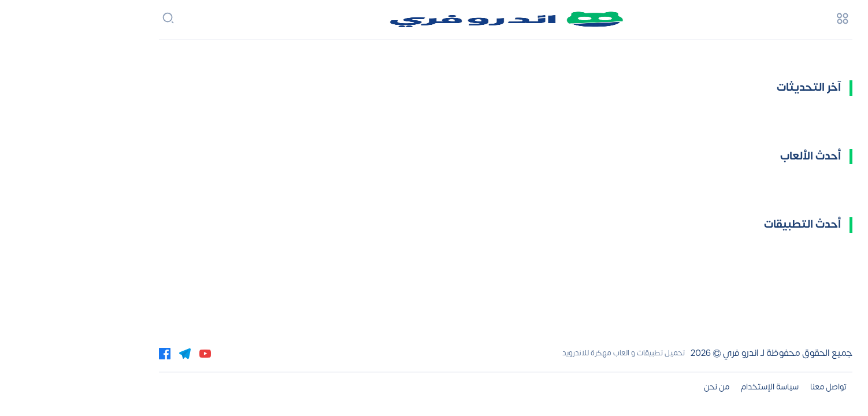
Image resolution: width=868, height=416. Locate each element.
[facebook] (93, 353)
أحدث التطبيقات (731, 224)
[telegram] (113, 353)
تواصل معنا (757, 387)
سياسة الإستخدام (698, 387)
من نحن (645, 387)
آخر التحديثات (737, 88)
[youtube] (133, 353)
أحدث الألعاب (739, 156)
